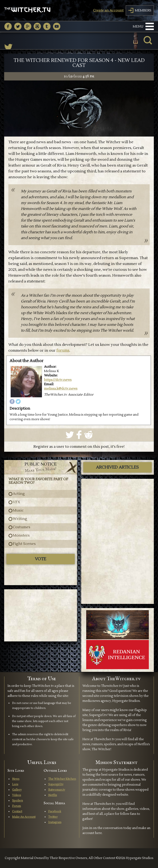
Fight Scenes (24, 544)
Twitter (53, 817)
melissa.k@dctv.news (61, 389)
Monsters (21, 536)
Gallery (17, 790)
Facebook (55, 812)
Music (18, 511)
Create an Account (108, 10)
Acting (19, 494)
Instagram (55, 822)
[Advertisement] (40, 615)
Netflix (53, 795)
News (16, 779)
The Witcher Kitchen (62, 779)
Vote (40, 559)
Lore (15, 784)
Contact (17, 812)
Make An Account (24, 817)
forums (63, 351)
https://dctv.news (58, 380)
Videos (17, 795)
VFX (16, 502)
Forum (16, 806)
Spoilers (18, 801)
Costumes (21, 527)
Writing (20, 519)
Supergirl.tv (56, 784)
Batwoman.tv (57, 790)
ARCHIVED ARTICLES (117, 467)
